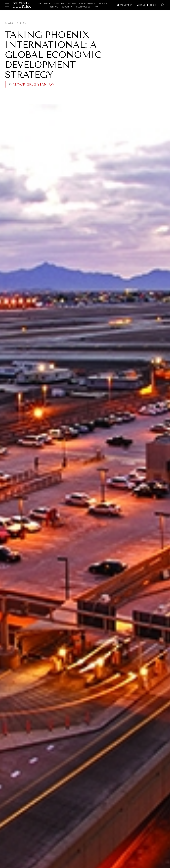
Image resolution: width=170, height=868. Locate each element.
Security (67, 7)
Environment (87, 3)
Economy (59, 3)
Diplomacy (44, 3)
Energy (72, 3)
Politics (53, 7)
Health (103, 3)
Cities (21, 23)
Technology (83, 7)
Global (10, 23)
